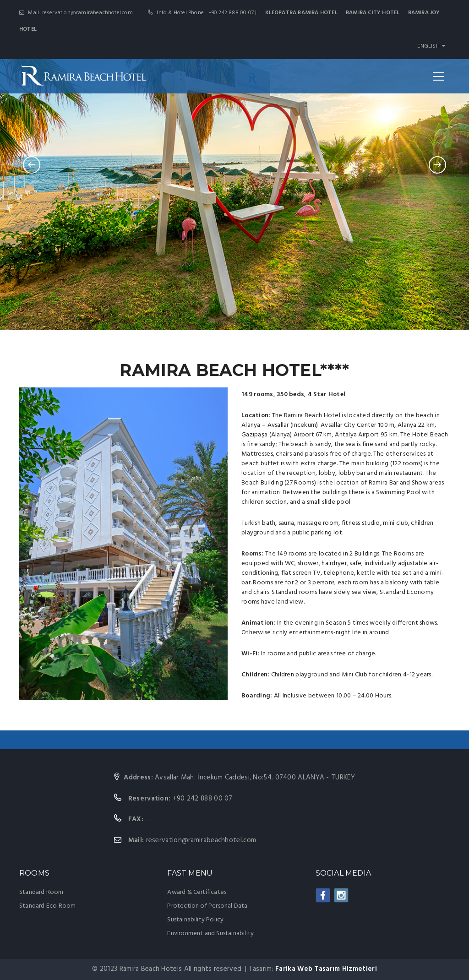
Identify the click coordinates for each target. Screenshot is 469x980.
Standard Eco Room (47, 906)
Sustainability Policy (195, 920)
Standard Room (41, 892)
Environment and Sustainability (210, 934)
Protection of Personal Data (207, 906)
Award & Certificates (197, 892)
